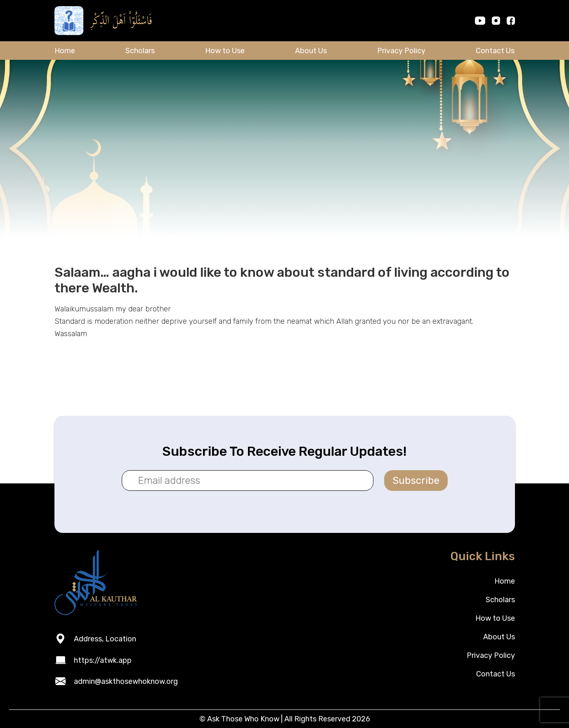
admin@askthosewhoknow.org (126, 681)
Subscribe (416, 481)
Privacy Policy (401, 51)
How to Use (225, 51)
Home (65, 51)
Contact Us (495, 51)
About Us (311, 51)
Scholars (140, 51)
